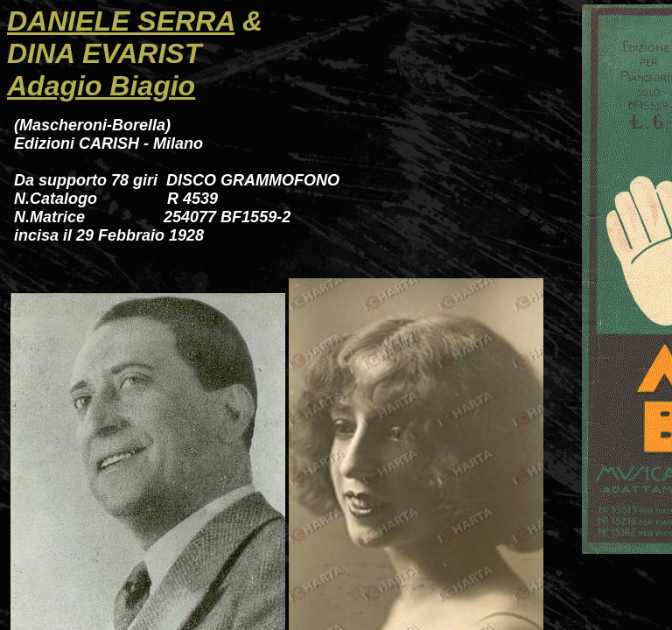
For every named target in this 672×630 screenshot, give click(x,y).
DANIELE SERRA (121, 21)
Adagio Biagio (101, 86)
